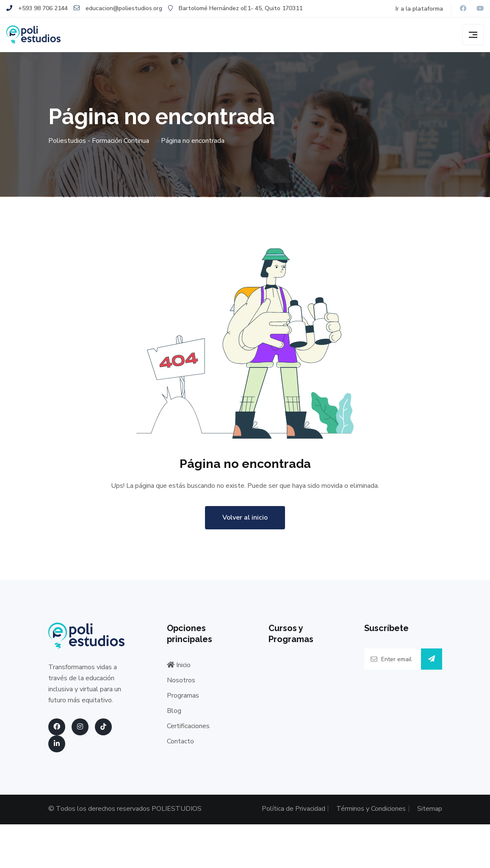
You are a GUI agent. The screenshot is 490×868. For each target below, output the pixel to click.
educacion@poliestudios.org (118, 8)
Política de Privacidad (267, 812)
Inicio (179, 670)
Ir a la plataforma (419, 9)
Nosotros (181, 686)
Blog (174, 716)
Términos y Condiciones (349, 812)
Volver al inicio (245, 523)
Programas (183, 701)
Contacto (180, 747)
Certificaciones (188, 732)
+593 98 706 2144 (37, 8)
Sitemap (430, 809)
